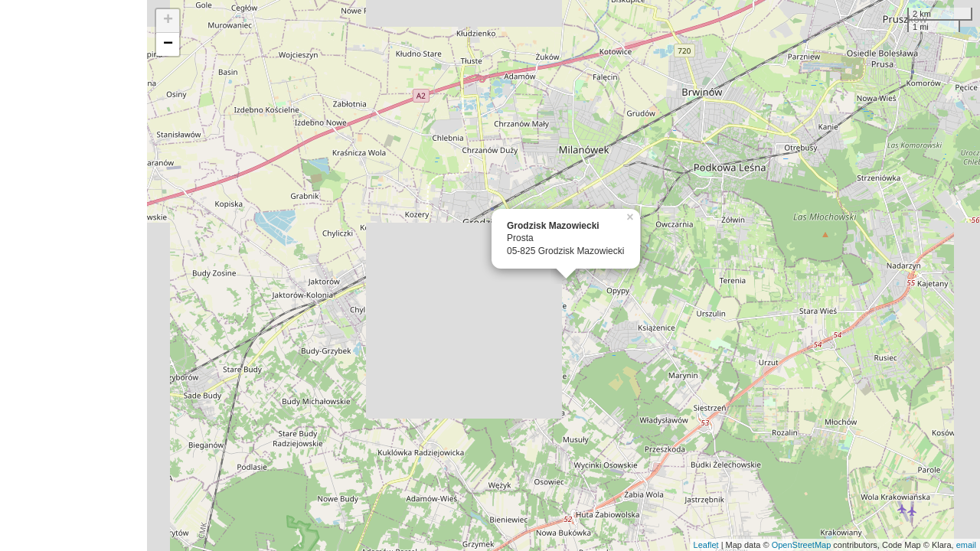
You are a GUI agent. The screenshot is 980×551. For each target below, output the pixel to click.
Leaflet (706, 545)
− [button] (168, 44)
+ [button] (168, 21)
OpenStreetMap (802, 545)
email (966, 545)
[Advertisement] (73, 275)
